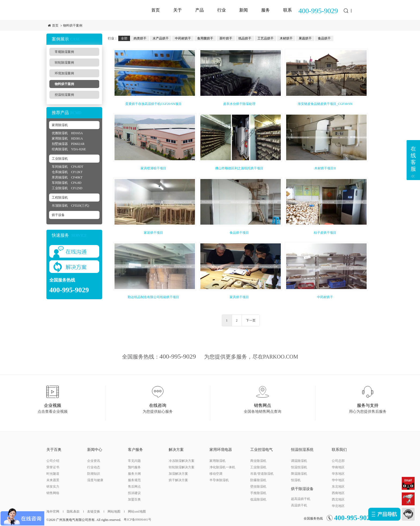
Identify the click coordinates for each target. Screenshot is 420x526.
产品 (200, 10)
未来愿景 (53, 480)
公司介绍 (53, 461)
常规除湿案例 (64, 52)
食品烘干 (324, 38)
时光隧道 (53, 474)
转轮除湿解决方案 (182, 467)
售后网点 (134, 487)
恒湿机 (296, 480)
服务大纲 (134, 474)
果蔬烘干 (305, 38)
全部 (124, 38)
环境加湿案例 (64, 73)
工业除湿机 (60, 159)
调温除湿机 (299, 461)
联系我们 (339, 450)
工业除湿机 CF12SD (67, 188)
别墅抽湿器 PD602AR (68, 144)
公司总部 (338, 461)
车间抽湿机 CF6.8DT (68, 167)
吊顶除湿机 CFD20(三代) (70, 206)
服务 (266, 10)
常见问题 (134, 461)
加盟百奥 (134, 499)
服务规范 (134, 480)
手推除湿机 (258, 493)
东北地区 (338, 487)
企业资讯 (94, 461)
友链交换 (92, 512)
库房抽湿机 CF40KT (67, 177)
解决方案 (176, 450)
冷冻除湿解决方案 (182, 461)
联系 (288, 10)
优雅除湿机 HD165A (67, 133)
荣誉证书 (53, 467)
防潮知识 (94, 474)
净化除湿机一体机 (222, 467)
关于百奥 (54, 450)
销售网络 (53, 493)
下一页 (251, 320)
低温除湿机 (258, 499)
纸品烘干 (245, 38)
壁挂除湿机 (258, 487)
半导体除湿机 (219, 480)
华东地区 (338, 474)
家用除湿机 (60, 125)
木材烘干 (286, 38)
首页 (156, 10)
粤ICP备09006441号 (137, 520)
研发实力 (53, 487)
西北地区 (338, 499)
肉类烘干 (140, 38)
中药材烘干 (183, 38)
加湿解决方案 (178, 474)
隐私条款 (71, 512)
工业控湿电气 (261, 450)
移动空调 (216, 474)
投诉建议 (134, 493)
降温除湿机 (299, 474)
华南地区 (338, 467)
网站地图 (112, 512)
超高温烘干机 (301, 499)
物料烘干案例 (73, 25)
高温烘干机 (299, 505)
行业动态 (94, 467)
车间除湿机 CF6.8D (67, 183)
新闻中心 (95, 450)
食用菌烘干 (205, 38)
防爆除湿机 (258, 480)
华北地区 (338, 506)
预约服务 (134, 467)
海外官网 (53, 512)
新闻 (244, 10)
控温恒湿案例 (64, 95)
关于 (178, 10)
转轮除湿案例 (64, 63)
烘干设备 (58, 215)
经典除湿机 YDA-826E (69, 149)
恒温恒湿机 (299, 467)
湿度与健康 (95, 480)
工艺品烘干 (266, 38)
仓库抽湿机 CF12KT (67, 172)
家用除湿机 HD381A (67, 138)
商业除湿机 (258, 461)
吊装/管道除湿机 (262, 474)
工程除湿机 (60, 198)
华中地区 (338, 480)
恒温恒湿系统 (302, 450)
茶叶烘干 (226, 38)
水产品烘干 (161, 38)
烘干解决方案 (178, 480)
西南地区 (338, 493)
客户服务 (135, 450)
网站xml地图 (135, 512)
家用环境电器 (221, 450)
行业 (222, 10)
